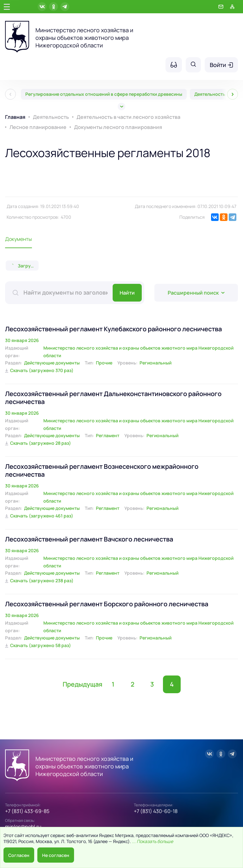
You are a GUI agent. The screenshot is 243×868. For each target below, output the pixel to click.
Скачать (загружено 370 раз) (42, 370)
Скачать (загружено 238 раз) (42, 581)
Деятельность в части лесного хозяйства (128, 117)
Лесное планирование (38, 127)
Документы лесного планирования (118, 127)
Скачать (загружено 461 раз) (42, 516)
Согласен (19, 855)
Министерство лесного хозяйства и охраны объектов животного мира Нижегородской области (138, 352)
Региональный (156, 363)
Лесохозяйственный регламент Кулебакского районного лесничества (113, 329)
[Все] (121, 107)
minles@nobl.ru (23, 827)
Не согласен (56, 855)
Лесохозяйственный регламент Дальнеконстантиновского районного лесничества (113, 398)
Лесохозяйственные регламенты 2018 (108, 153)
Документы (19, 239)
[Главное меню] (7, 7)
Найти (127, 293)
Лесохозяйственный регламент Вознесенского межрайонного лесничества (102, 470)
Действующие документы (52, 363)
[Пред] (10, 94)
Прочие (104, 363)
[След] (233, 94)
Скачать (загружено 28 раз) (40, 443)
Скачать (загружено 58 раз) (40, 645)
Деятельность (51, 117)
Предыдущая (82, 684)
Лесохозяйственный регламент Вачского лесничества (89, 539)
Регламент (108, 435)
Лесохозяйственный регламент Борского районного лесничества (107, 604)
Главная (15, 117)
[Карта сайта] (232, 7)
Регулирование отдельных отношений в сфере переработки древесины (104, 94)
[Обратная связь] (221, 7)
